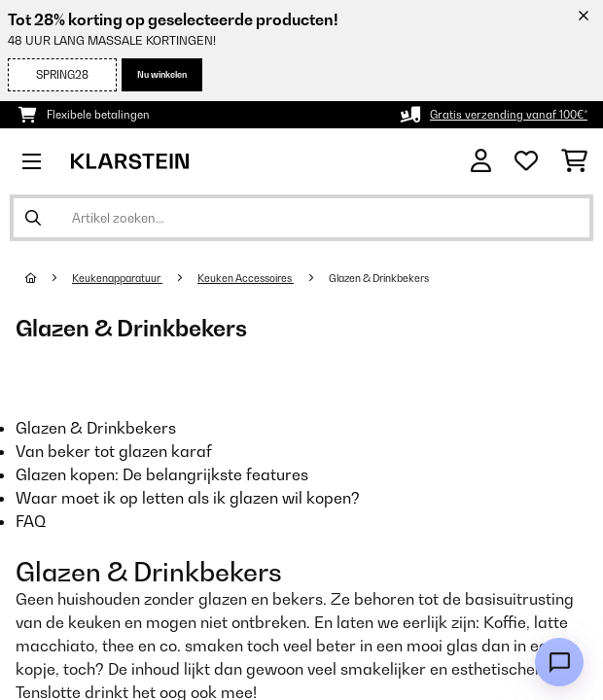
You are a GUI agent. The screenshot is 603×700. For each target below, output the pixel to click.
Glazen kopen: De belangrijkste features (162, 474)
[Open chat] (559, 662)
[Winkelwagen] (574, 161)
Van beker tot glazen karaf (114, 451)
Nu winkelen (162, 74)
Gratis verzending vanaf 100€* (509, 115)
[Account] (481, 161)
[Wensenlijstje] (526, 161)
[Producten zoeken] (301, 218)
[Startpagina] (49, 278)
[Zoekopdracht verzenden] (33, 218)
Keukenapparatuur (117, 278)
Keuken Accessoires (246, 278)
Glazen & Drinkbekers (380, 278)
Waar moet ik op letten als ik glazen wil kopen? (188, 498)
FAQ (31, 521)
